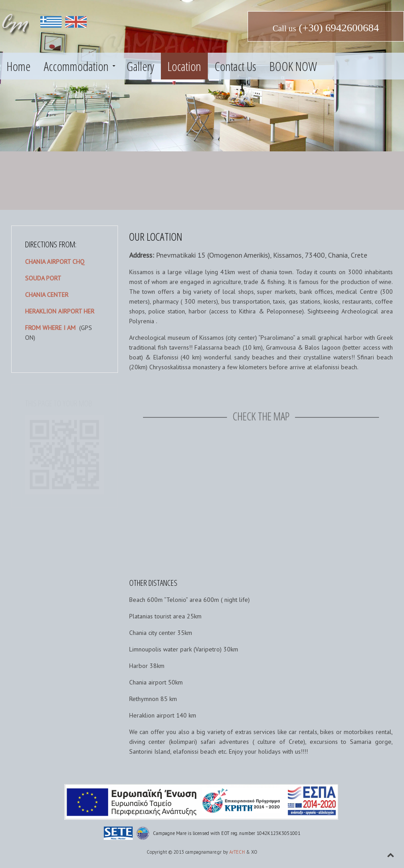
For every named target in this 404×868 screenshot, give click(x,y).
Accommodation (76, 66)
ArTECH (237, 852)
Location (184, 66)
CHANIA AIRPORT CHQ (55, 262)
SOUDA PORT (43, 278)
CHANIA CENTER (47, 295)
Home (19, 66)
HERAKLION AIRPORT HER (60, 311)
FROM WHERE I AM (50, 328)
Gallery (140, 66)
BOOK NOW (293, 66)
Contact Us (235, 66)
